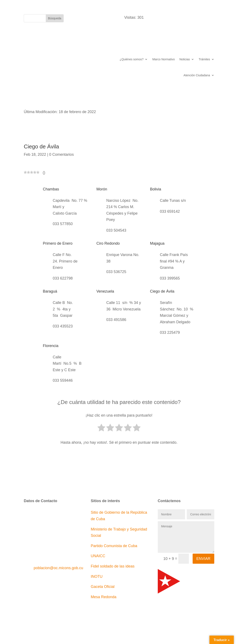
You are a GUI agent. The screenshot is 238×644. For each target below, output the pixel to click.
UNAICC (98, 556)
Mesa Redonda (104, 597)
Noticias (185, 59)
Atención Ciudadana (197, 75)
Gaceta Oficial (103, 587)
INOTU (97, 577)
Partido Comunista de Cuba (114, 546)
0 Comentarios (61, 154)
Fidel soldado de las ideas (113, 566)
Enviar (203, 559)
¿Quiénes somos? (132, 59)
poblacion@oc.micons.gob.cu (58, 568)
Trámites (204, 59)
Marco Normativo (164, 59)
